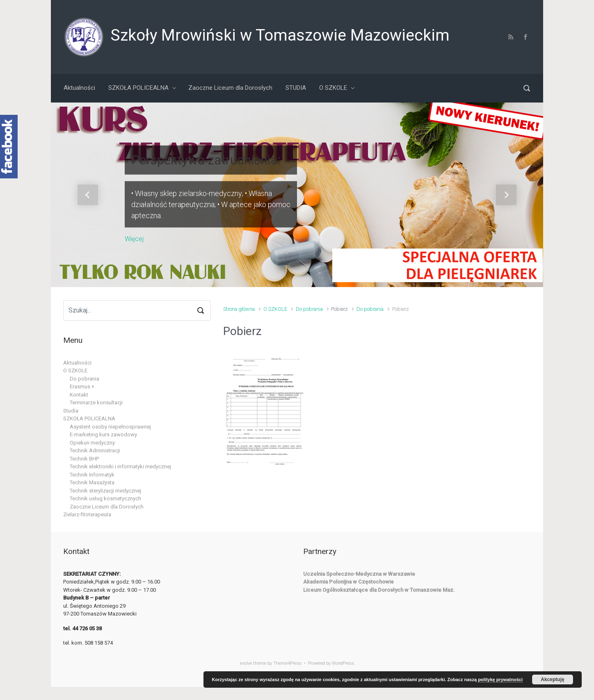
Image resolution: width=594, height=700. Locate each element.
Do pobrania (309, 309)
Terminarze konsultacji (96, 402)
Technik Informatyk (92, 475)
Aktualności (77, 363)
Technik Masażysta (92, 482)
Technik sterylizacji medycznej (105, 491)
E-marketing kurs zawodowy (103, 434)
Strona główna (239, 309)
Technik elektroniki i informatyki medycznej (120, 466)
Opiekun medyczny (92, 443)
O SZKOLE (275, 309)
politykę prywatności (500, 679)
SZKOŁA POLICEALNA (89, 418)
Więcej (134, 238)
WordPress (343, 663)
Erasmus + (82, 386)
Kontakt (79, 395)
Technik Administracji (95, 450)
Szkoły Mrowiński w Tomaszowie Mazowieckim (280, 35)
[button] (88, 195)
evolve (246, 663)
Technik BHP (84, 459)
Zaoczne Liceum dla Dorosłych (107, 507)
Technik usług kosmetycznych (105, 498)
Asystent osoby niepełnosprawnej (110, 427)
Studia (71, 411)
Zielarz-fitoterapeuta (87, 514)
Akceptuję (552, 679)
